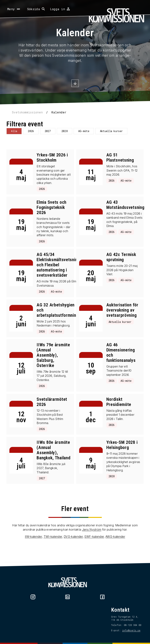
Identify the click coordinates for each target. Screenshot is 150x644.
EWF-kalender (94, 550)
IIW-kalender (33, 550)
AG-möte (86, 131)
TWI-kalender (53, 550)
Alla (16, 131)
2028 (66, 131)
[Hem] (117, 15)
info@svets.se (129, 630)
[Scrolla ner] (75, 84)
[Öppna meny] (14, 9)
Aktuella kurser (113, 131)
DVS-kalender (73, 550)
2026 (33, 131)
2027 (50, 131)
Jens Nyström (92, 543)
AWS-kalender (115, 550)
